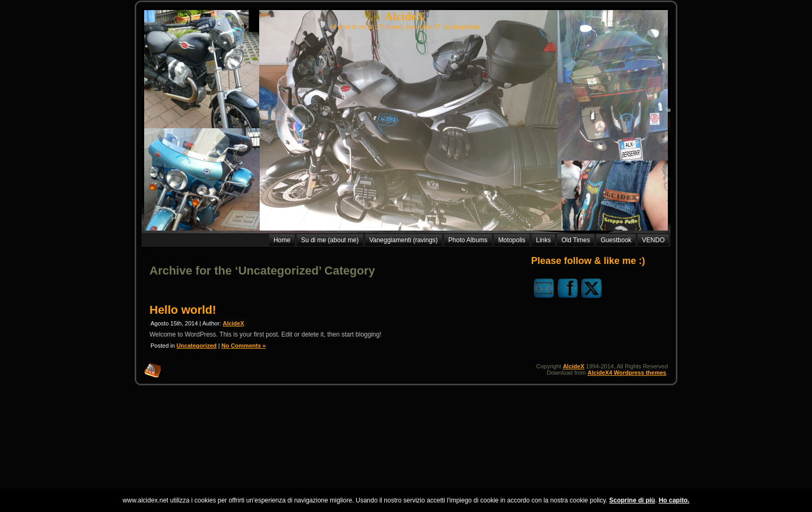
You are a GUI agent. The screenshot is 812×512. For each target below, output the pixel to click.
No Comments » (244, 346)
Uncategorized (197, 346)
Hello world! (183, 310)
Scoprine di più (632, 500)
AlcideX (405, 16)
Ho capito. (674, 500)
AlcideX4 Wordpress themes (627, 373)
